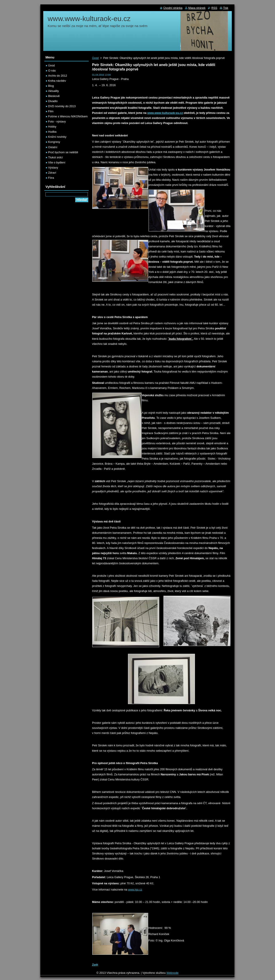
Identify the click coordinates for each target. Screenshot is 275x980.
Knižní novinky (57, 137)
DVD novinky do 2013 (62, 106)
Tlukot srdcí (55, 157)
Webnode (172, 973)
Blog (51, 86)
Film (51, 111)
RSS (214, 8)
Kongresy (54, 142)
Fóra (51, 178)
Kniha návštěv (57, 81)
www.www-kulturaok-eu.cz (165, 113)
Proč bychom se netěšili (63, 152)
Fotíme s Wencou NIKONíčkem (68, 116)
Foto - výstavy (57, 121)
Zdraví (52, 173)
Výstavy (53, 168)
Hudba (52, 132)
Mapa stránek (197, 8)
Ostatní (53, 147)
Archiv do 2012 (58, 76)
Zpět (95, 965)
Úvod (95, 58)
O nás (52, 71)
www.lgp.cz (135, 890)
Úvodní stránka (173, 8)
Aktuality (53, 91)
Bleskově (54, 96)
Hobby (52, 127)
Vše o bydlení (57, 162)
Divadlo (53, 101)
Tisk (226, 8)
